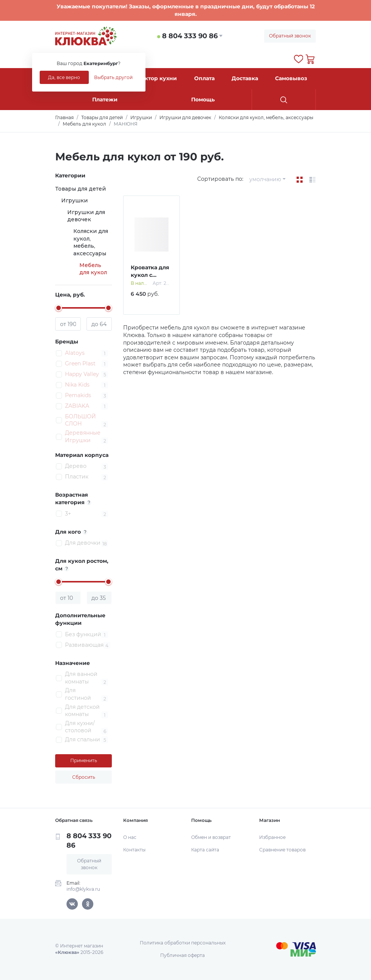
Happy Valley (82, 374)
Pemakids (78, 395)
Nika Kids (77, 385)
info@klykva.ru (83, 889)
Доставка (245, 78)
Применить (84, 760)
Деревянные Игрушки (83, 436)
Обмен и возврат (211, 837)
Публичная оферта (182, 955)
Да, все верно (64, 77)
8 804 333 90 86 (190, 36)
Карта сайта (205, 850)
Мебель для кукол (93, 269)
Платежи (105, 99)
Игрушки (74, 200)
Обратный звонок (290, 36)
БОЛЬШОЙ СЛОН (80, 420)
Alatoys (75, 353)
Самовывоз (291, 78)
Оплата (204, 78)
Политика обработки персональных (183, 943)
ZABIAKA (77, 406)
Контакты (134, 850)
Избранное (272, 837)
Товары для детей (80, 189)
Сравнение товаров (282, 850)
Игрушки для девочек (86, 216)
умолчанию (265, 179)
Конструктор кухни (149, 78)
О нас (130, 837)
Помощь (203, 99)
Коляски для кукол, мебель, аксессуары (91, 242)
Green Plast (80, 363)
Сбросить (84, 777)
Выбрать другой (113, 77)
